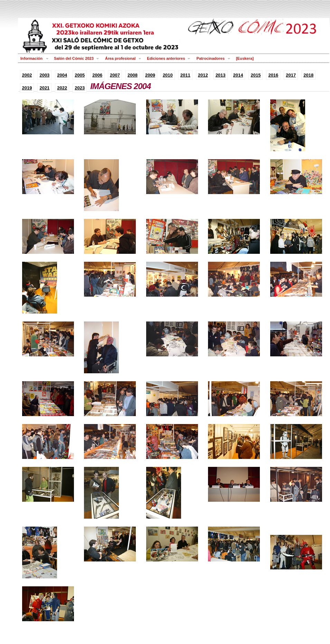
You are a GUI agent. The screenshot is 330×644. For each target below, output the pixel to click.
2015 (256, 75)
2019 (27, 88)
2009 (150, 75)
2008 (133, 75)
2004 (62, 75)
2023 (80, 88)
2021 (44, 88)
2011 (185, 75)
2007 (115, 75)
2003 (44, 75)
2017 (291, 75)
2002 (27, 75)
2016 (273, 75)
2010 (168, 75)
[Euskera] (245, 58)
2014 (238, 75)
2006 (97, 75)
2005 (80, 75)
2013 (221, 75)
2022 (62, 88)
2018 (308, 75)
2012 (203, 75)
